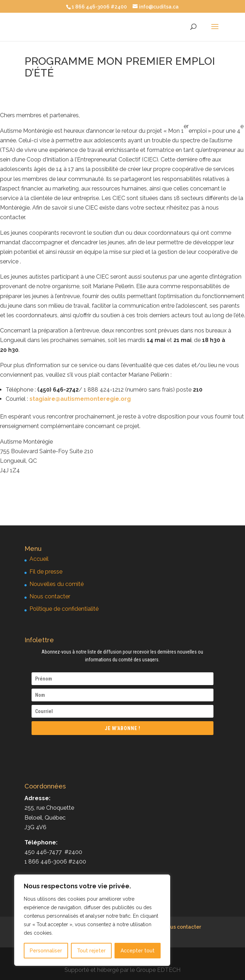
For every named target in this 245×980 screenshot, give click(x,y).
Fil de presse (46, 572)
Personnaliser (46, 951)
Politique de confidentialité (64, 609)
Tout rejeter (91, 951)
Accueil (39, 559)
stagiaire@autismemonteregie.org (80, 399)
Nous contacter (50, 596)
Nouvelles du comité (57, 584)
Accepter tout (138, 951)
